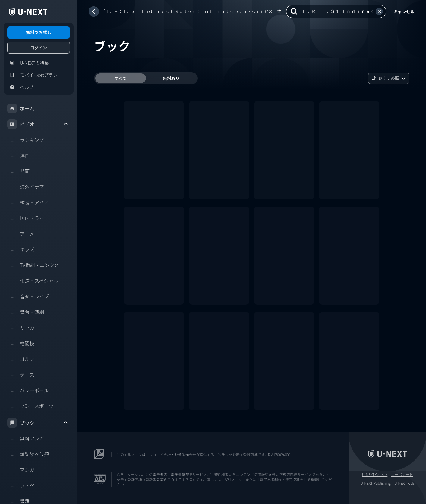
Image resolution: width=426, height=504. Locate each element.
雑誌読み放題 (28, 454)
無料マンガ (26, 438)
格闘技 (21, 343)
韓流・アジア (28, 202)
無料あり (171, 78)
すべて (121, 78)
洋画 (18, 155)
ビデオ (38, 124)
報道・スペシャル (33, 281)
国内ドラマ (26, 218)
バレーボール (28, 390)
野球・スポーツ (30, 406)
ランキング (26, 140)
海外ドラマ (26, 187)
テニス (21, 375)
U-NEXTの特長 (28, 63)
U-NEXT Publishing (376, 483)
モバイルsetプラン (32, 75)
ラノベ (21, 485)
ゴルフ (21, 359)
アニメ (21, 234)
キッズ (21, 249)
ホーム (21, 108)
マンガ (21, 470)
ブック (38, 423)
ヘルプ (20, 87)
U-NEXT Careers (375, 474)
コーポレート (402, 474)
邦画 (18, 171)
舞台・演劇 (26, 312)
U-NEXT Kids (404, 483)
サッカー (23, 328)
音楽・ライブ (28, 296)
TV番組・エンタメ (33, 265)
